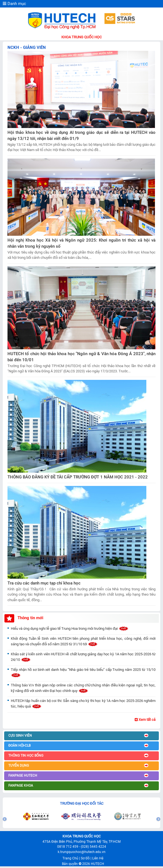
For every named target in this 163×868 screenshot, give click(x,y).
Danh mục (14, 4)
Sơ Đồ (85, 858)
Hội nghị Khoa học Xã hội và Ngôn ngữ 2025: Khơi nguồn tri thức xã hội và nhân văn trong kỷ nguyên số (81, 243)
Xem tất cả (145, 720)
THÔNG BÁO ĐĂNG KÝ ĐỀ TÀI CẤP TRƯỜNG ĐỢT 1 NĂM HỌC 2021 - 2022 (78, 477)
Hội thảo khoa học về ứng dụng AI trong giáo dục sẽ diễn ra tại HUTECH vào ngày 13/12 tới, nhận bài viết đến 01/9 (81, 136)
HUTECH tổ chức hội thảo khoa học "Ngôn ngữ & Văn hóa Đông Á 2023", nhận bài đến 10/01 (81, 357)
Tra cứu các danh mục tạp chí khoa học (44, 583)
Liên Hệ (98, 858)
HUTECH (97, 864)
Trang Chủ (70, 858)
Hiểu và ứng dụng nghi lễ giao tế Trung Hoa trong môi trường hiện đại (70, 629)
